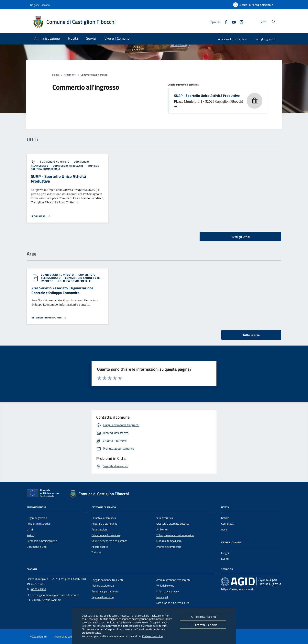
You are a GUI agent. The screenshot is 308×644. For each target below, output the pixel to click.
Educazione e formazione (106, 535)
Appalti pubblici (100, 547)
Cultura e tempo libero (169, 541)
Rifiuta (203, 617)
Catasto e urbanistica (104, 518)
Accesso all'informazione (232, 39)
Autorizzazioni (99, 529)
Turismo (96, 552)
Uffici (30, 529)
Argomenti (70, 75)
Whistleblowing (165, 586)
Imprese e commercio (169, 547)
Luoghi (225, 553)
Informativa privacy (168, 591)
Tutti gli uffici (241, 237)
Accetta (203, 625)
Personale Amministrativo (42, 541)
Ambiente (162, 529)
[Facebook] (224, 22)
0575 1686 (38, 584)
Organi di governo (37, 518)
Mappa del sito (38, 637)
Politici (30, 535)
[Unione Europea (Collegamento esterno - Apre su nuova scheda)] (44, 494)
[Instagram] (240, 22)
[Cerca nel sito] (274, 22)
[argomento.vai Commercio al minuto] (55, 162)
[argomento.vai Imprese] (94, 166)
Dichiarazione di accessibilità (173, 603)
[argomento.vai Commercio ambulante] (69, 166)
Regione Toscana (40, 5)
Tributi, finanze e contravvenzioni (175, 535)
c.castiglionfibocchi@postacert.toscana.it (56, 595)
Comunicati (228, 524)
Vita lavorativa (165, 518)
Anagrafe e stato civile (104, 524)
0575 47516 (39, 589)
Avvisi (225, 529)
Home (56, 75)
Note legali (162, 597)
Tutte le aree (251, 335)
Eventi (225, 559)
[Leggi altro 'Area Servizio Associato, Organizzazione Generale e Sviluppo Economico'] (49, 318)
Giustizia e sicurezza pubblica (173, 524)
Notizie (225, 518)
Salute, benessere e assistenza (109, 541)
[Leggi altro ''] (41, 216)
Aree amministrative (39, 524)
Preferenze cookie (152, 636)
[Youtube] (232, 22)
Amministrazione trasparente (173, 580)
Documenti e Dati (37, 547)
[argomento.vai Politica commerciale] (46, 169)
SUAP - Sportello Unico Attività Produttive (207, 96)
